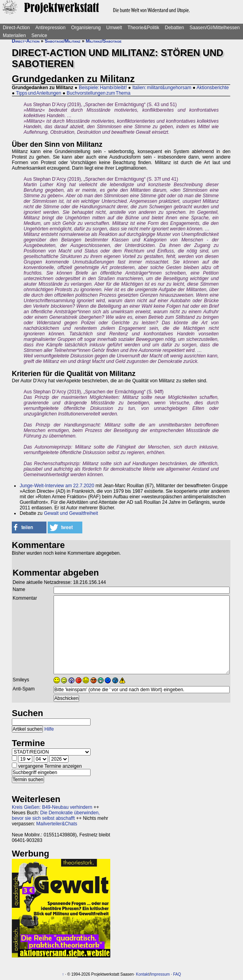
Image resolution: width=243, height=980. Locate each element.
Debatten (175, 28)
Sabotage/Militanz (63, 41)
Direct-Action (16, 28)
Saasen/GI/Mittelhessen (214, 28)
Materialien (14, 36)
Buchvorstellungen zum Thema (98, 93)
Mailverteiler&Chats (57, 824)
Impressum (160, 974)
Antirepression (51, 28)
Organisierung (86, 28)
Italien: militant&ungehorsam (162, 88)
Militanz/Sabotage (104, 41)
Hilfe (49, 729)
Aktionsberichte (213, 88)
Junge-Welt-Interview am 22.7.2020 (57, 486)
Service (39, 36)
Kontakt (143, 974)
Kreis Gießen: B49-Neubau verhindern (52, 807)
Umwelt (114, 28)
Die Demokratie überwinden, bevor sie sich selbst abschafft (56, 815)
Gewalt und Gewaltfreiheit (71, 513)
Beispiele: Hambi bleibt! (103, 88)
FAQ (177, 974)
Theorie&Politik (144, 28)
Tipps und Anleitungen (38, 93)
